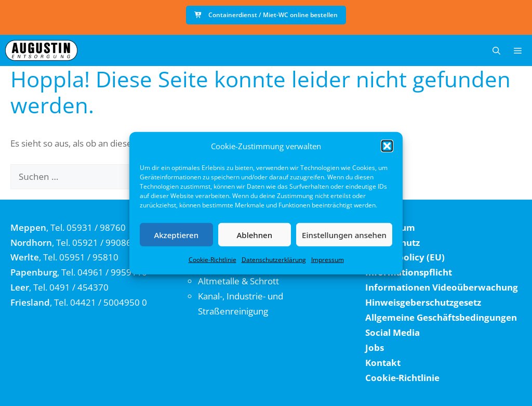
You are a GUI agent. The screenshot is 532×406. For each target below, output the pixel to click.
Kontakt (383, 363)
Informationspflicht (409, 272)
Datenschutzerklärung (274, 260)
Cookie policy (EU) (405, 257)
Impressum (328, 260)
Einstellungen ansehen (344, 234)
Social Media (393, 332)
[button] (387, 146)
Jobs (375, 348)
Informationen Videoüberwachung (442, 287)
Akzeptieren (176, 234)
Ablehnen (255, 234)
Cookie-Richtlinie (212, 260)
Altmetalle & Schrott (238, 281)
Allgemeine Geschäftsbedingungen (441, 317)
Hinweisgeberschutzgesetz (423, 302)
